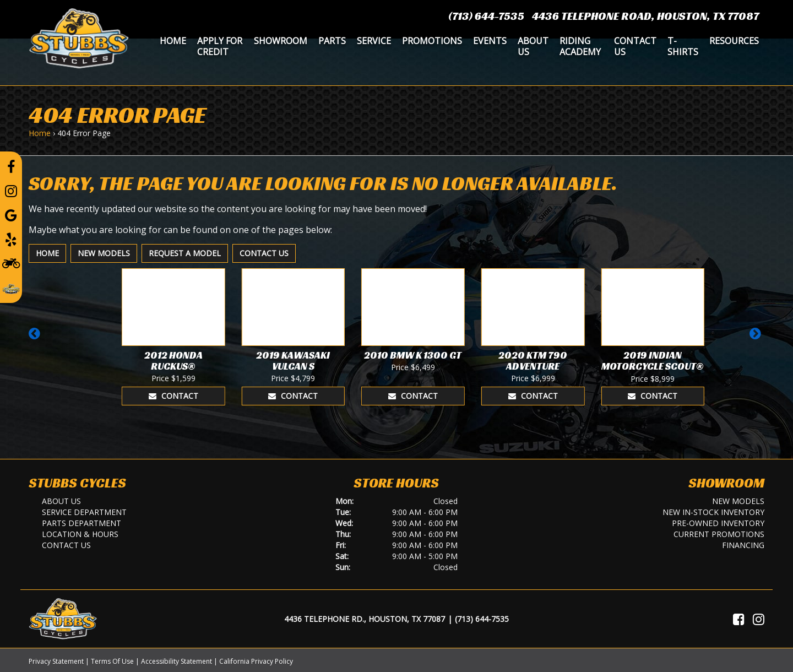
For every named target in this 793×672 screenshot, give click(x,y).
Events (490, 41)
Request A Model (185, 253)
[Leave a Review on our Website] (11, 287)
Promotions (432, 41)
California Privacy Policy (256, 661)
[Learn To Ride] (11, 263)
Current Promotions (719, 534)
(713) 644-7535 (486, 16)
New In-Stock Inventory (713, 512)
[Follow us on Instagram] (11, 191)
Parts (332, 41)
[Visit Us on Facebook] (739, 619)
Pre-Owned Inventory (718, 523)
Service (374, 41)
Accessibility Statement (176, 661)
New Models (104, 253)
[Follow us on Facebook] (11, 166)
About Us (533, 46)
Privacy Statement (56, 661)
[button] (36, 339)
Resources (734, 41)
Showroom (281, 41)
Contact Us (635, 46)
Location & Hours (80, 534)
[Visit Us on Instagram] (759, 619)
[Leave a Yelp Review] (11, 239)
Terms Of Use (112, 661)
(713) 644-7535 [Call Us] (482, 619)
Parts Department (82, 523)
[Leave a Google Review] (11, 215)
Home (173, 41)
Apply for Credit (220, 46)
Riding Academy (580, 46)
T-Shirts (683, 46)
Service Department (84, 512)
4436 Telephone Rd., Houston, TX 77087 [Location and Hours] (365, 619)
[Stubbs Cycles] (79, 37)
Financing (743, 545)
